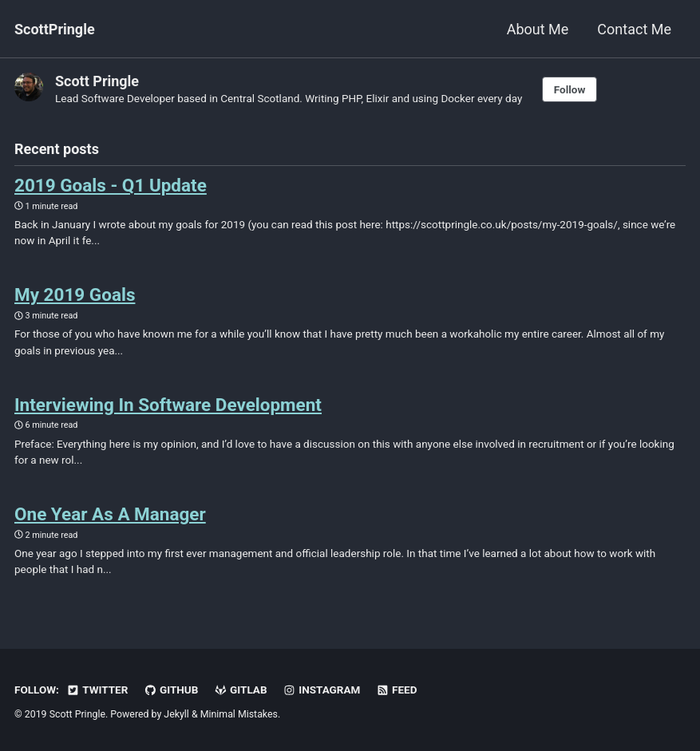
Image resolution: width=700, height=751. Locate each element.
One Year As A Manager (110, 514)
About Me (538, 29)
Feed (397, 690)
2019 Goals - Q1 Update (111, 185)
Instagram (321, 690)
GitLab (241, 690)
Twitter (97, 690)
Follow (570, 89)
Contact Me (634, 29)
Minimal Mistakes (239, 714)
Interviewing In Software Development (168, 405)
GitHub (171, 690)
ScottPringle (55, 29)
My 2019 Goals (75, 294)
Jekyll (176, 714)
